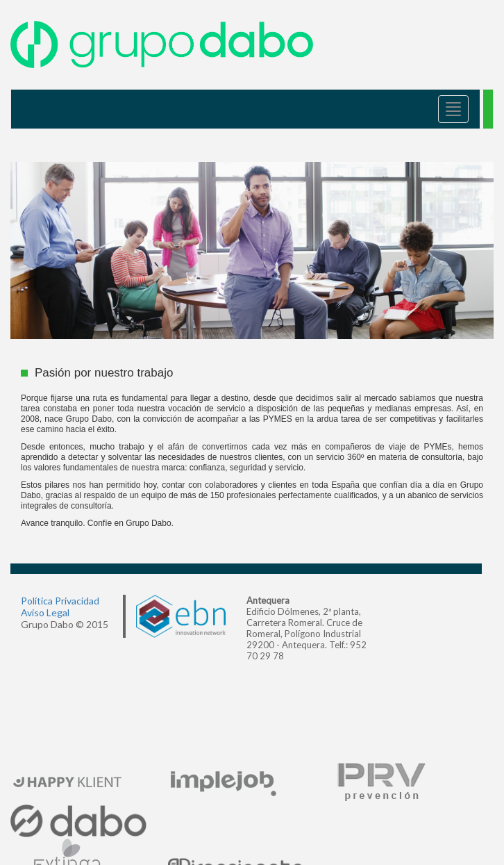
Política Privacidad (60, 601)
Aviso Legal (45, 612)
